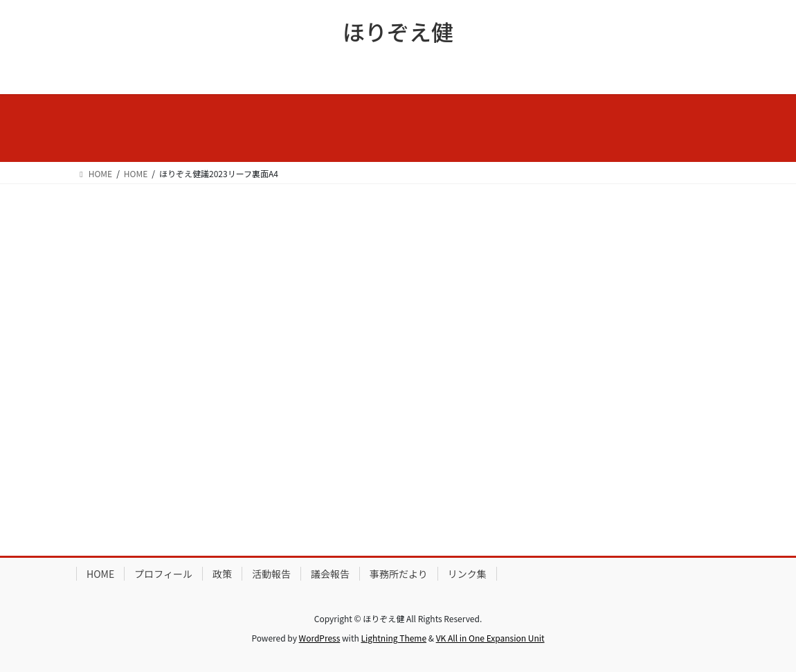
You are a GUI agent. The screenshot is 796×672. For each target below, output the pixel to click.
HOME (100, 574)
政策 (222, 574)
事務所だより (399, 574)
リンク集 (467, 574)
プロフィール (163, 574)
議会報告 (330, 574)
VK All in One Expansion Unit (490, 638)
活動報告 (271, 574)
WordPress (320, 638)
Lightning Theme (394, 638)
